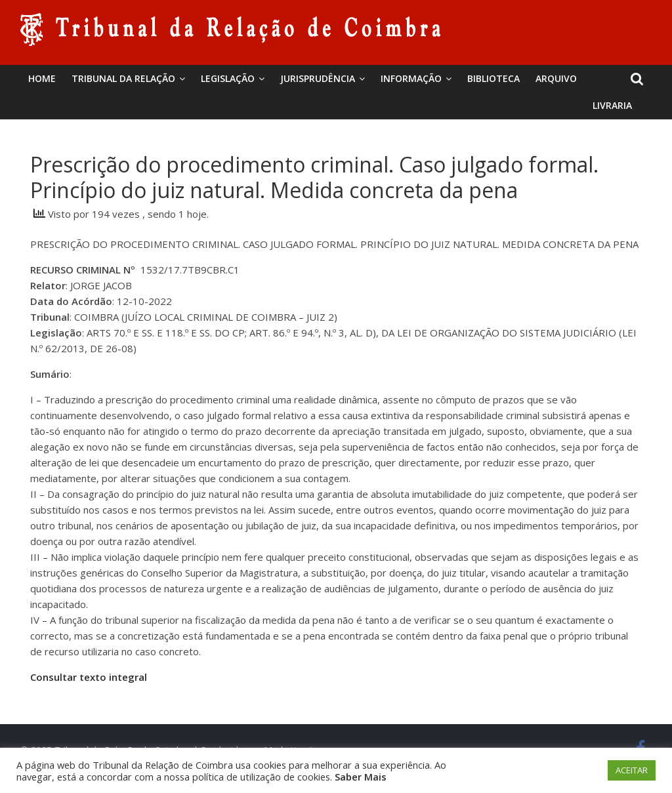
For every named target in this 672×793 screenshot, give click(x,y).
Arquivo (556, 78)
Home (42, 78)
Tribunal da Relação (123, 78)
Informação (411, 78)
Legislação (228, 78)
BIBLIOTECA (493, 78)
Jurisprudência (318, 78)
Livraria (612, 105)
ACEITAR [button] (632, 770)
